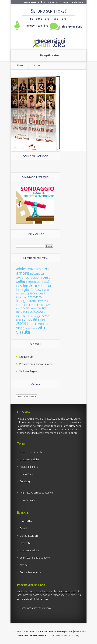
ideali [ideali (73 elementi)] (41, 293)
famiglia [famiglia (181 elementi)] (23, 289)
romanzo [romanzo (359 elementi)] (25, 315)
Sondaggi (25, 481)
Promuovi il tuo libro (36, 26)
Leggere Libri (27, 357)
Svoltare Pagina (28, 371)
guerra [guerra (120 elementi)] (32, 293)
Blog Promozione (72, 27)
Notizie (24, 565)
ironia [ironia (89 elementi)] (33, 301)
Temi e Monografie (31, 572)
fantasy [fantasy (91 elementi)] (36, 290)
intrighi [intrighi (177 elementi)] (22, 301)
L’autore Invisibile (29, 550)
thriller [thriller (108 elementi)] (32, 323)
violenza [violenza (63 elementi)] (32, 328)
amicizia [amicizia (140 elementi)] (42, 269)
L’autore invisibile (29, 459)
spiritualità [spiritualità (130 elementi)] (31, 319)
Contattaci (54, 2)
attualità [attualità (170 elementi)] (37, 273)
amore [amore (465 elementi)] (23, 273)
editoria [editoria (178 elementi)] (48, 286)
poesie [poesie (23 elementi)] (33, 308)
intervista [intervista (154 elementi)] (34, 297)
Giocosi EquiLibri (29, 536)
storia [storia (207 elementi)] (21, 323)
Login (66, 2)
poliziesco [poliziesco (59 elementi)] (23, 312)
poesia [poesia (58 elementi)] (25, 308)
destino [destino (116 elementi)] (22, 286)
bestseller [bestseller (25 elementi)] (31, 282)
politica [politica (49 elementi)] (42, 308)
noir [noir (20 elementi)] (18, 308)
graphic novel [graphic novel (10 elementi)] (21, 294)
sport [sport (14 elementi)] (42, 320)
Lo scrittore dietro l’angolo (35, 558)
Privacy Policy (28, 500)
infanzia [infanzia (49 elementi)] (21, 297)
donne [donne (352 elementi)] (35, 285)
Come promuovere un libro (35, 608)
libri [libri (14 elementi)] (48, 301)
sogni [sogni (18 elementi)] (19, 320)
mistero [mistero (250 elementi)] (23, 305)
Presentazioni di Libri (32, 452)
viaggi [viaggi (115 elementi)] (21, 328)
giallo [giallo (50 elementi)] (45, 290)
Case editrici (27, 521)
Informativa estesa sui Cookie (36, 493)
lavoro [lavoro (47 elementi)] (42, 301)
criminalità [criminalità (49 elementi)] (43, 282)
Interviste (25, 543)
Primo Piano (27, 474)
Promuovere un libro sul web (36, 364)
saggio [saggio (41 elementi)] (38, 316)
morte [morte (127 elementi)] (35, 305)
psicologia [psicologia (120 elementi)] (38, 311)
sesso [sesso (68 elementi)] (46, 316)
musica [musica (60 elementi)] (46, 305)
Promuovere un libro (34, 2)
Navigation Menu (50, 55)
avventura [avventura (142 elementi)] (24, 277)
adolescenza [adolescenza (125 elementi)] (26, 269)
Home (20, 65)
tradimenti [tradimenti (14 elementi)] (43, 324)
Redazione (78, 2)
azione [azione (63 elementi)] (38, 278)
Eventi (23, 528)
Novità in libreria (29, 467)
